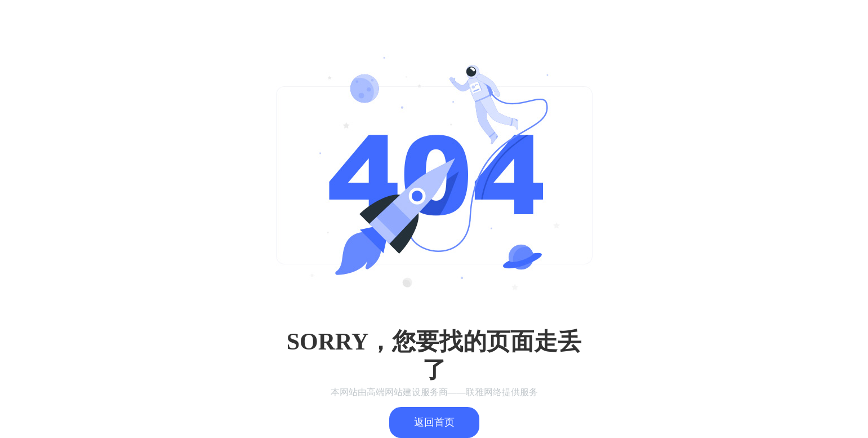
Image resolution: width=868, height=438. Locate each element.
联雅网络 (484, 392)
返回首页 (434, 422)
